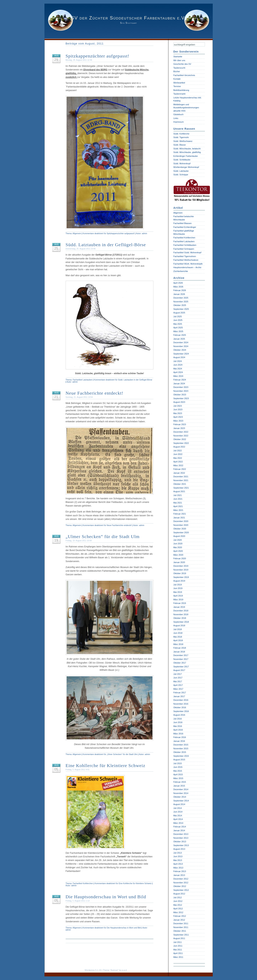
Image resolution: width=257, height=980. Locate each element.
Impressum (179, 122)
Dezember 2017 (181, 655)
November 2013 (181, 838)
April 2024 (178, 372)
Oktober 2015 (180, 752)
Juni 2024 (178, 365)
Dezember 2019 (181, 566)
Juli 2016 (178, 719)
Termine (177, 86)
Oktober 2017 (180, 663)
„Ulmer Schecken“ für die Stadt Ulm (103, 537)
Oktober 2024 (180, 350)
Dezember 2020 (181, 521)
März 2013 (178, 868)
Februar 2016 (180, 737)
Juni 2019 (178, 588)
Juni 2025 (178, 320)
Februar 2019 (180, 603)
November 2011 (181, 927)
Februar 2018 (180, 648)
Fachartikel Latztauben (83, 380)
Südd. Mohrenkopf (182, 163)
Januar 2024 (179, 384)
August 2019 (179, 581)
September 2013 (181, 845)
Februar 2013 (180, 871)
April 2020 (178, 551)
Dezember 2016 (181, 700)
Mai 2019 (178, 592)
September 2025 (181, 309)
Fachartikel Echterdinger (185, 227)
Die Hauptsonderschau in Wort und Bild (106, 897)
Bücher (177, 71)
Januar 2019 (179, 607)
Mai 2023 (178, 413)
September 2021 (181, 488)
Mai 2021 (178, 503)
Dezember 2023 (181, 387)
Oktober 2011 (180, 931)
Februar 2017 (180, 693)
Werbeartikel (179, 83)
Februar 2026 (180, 290)
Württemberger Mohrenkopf (186, 167)
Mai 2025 (178, 324)
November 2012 (181, 883)
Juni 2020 (178, 544)
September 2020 (181, 532)
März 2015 (178, 778)
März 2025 (178, 331)
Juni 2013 (178, 856)
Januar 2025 (179, 339)
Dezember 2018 (181, 611)
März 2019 (178, 600)
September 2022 (181, 443)
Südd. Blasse (180, 145)
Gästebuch (178, 114)
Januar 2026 (179, 294)
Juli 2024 (178, 361)
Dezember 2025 (181, 298)
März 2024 (178, 376)
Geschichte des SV (182, 64)
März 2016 (178, 734)
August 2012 (179, 894)
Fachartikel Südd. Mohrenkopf (187, 252)
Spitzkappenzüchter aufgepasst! (98, 56)
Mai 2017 (178, 681)
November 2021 (181, 480)
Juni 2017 (178, 678)
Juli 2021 (178, 495)
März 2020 (178, 555)
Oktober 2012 (180, 886)
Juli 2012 (178, 897)
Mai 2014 (178, 816)
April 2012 (178, 909)
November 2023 (181, 391)
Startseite (178, 57)
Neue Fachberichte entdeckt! (95, 393)
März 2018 (178, 644)
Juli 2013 (178, 853)
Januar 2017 (179, 696)
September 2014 (181, 801)
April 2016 (178, 730)
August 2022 (179, 447)
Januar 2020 (179, 562)
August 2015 (179, 760)
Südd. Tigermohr (181, 137)
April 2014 (178, 819)
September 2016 (181, 711)
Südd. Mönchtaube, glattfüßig (187, 152)
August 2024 (179, 357)
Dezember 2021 (181, 477)
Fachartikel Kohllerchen (83, 883)
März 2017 (178, 689)
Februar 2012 (180, 916)
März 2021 (178, 510)
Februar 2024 (180, 380)
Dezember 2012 (181, 879)
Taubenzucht (179, 68)
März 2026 (178, 287)
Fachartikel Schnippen (184, 249)
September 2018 (181, 622)
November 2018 (181, 614)
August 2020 (179, 536)
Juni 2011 (178, 946)
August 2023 (179, 402)
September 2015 (181, 756)
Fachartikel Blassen (183, 223)
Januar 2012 (179, 920)
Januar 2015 (179, 786)
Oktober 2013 (180, 842)
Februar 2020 (180, 558)
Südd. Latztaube (181, 171)
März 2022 (178, 465)
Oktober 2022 (180, 439)
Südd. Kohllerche (181, 134)
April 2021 (178, 506)
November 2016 (181, 704)
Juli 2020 (178, 540)
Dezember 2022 (181, 432)
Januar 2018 (179, 652)
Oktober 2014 (180, 797)
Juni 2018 (178, 633)
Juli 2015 (178, 763)
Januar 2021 (179, 518)
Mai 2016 (178, 726)
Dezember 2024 (181, 342)
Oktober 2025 (180, 305)
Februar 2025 (180, 335)
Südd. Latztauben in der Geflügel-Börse (106, 245)
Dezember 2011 (181, 923)
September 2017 (181, 667)
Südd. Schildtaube (182, 160)
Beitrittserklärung (181, 90)
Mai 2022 (178, 458)
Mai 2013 (178, 860)
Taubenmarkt (180, 94)
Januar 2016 (179, 741)
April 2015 (178, 774)
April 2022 (178, 462)
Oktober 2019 (180, 573)
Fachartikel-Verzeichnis (184, 75)
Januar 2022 (179, 473)
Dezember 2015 (181, 745)
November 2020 (181, 525)
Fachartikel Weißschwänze (186, 260)
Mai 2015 (178, 771)
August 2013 (179, 849)
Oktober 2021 (180, 484)
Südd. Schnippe (181, 175)
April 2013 (178, 864)
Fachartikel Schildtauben (185, 245)
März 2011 (178, 957)
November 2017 (181, 659)
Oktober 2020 (180, 529)
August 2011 (179, 938)
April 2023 (178, 417)
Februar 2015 (180, 782)
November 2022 (181, 436)
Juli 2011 (178, 942)
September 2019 (181, 577)
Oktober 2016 (180, 707)
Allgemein (77, 233)
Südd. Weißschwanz (183, 141)
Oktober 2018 (180, 618)
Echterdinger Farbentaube (186, 156)
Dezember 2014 (181, 789)
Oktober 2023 (180, 395)
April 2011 (178, 953)
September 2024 (181, 354)
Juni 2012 (178, 901)
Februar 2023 (180, 424)
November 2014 (181, 793)
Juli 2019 (178, 585)
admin (145, 233)
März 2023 (178, 421)
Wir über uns (179, 60)
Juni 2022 (178, 454)
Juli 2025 (178, 316)
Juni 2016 (178, 722)
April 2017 (178, 685)
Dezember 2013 (181, 834)
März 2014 (178, 823)
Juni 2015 (178, 767)
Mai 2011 (178, 950)
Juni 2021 (178, 499)
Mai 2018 (178, 637)
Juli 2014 (178, 808)
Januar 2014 (179, 830)
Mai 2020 (178, 547)
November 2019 (181, 570)
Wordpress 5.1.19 (93, 970)
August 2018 (179, 626)
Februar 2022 (180, 469)
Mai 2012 (178, 905)
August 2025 (179, 313)
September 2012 (181, 890)
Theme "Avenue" (111, 970)
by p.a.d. (123, 970)
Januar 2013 (179, 875)
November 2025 (181, 302)
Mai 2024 (178, 369)
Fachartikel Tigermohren (185, 256)
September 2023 (181, 398)
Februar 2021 (180, 514)
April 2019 (178, 596)
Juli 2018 (178, 629)
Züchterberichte (181, 271)
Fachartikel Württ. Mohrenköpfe (188, 264)
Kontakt (177, 79)
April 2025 (178, 328)
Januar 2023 (179, 428)
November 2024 (181, 346)
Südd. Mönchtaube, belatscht (187, 149)
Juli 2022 (178, 451)
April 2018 (178, 640)
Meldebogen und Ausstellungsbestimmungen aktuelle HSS (186, 108)
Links (176, 118)
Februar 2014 (180, 827)
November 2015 (181, 749)
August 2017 (179, 670)
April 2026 (178, 283)
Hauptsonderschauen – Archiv (187, 267)
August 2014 (179, 804)
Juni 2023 (178, 409)
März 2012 (178, 912)
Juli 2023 (178, 406)
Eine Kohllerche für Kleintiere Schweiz (106, 766)
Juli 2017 (178, 674)
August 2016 (179, 715)
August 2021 (179, 491)
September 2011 (181, 935)
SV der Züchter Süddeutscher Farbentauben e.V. (128, 18)
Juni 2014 (178, 812)
